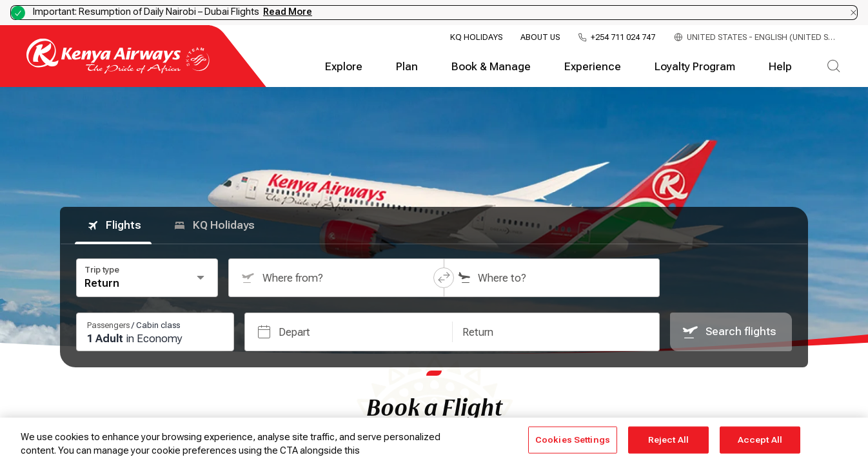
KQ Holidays (476, 37)
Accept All (760, 440)
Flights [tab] (113, 226)
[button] (444, 278)
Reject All (668, 440)
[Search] (833, 67)
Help (780, 67)
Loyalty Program (695, 67)
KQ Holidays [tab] (213, 226)
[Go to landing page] (118, 71)
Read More (288, 12)
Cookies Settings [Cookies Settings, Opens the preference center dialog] (573, 440)
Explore (344, 67)
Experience (593, 67)
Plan (407, 67)
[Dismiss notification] (853, 13)
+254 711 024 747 (623, 38)
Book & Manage (491, 67)
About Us (540, 37)
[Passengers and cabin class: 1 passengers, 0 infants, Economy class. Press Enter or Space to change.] (155, 332)
